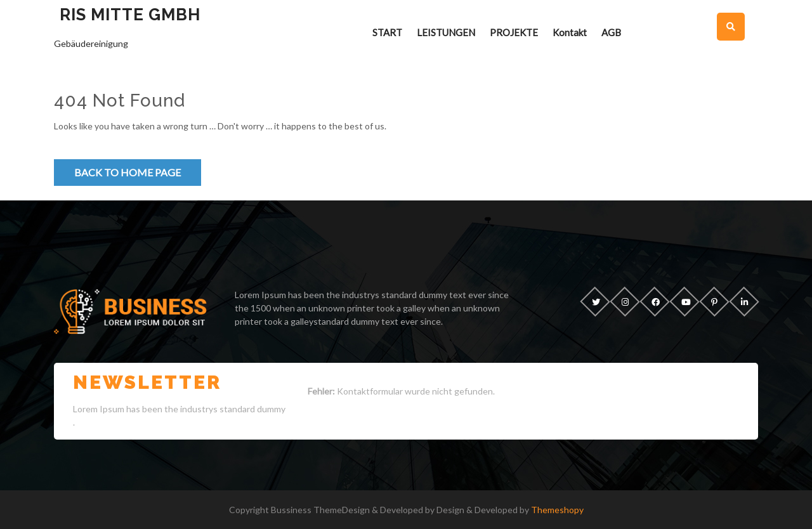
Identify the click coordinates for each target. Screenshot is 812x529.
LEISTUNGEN (446, 32)
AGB (611, 32)
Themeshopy (556, 510)
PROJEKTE (514, 32)
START (387, 32)
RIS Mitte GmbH (130, 15)
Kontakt (570, 32)
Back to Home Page (128, 172)
